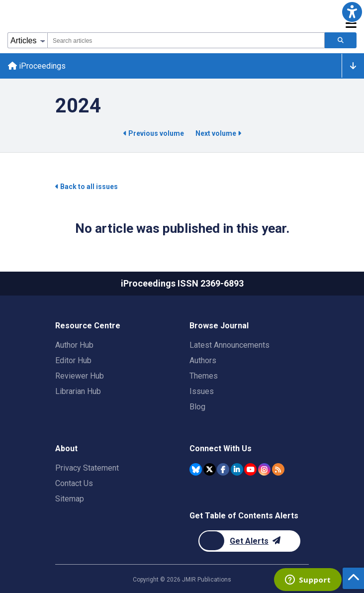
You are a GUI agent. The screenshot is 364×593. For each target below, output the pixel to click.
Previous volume (154, 133)
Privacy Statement (87, 468)
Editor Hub (73, 360)
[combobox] (186, 40)
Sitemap (70, 499)
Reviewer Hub (80, 376)
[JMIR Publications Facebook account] (223, 469)
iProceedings (37, 66)
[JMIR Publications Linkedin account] (237, 469)
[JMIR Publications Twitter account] (210, 469)
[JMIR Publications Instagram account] (264, 469)
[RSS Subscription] (278, 469)
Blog (197, 407)
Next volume (218, 133)
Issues (202, 391)
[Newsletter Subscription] (249, 541)
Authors (203, 360)
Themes (204, 376)
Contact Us (74, 483)
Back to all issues (87, 187)
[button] (352, 12)
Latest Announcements (229, 345)
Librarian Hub (78, 391)
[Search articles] (341, 40)
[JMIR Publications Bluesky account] (196, 469)
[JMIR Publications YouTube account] (250, 469)
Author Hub (74, 345)
